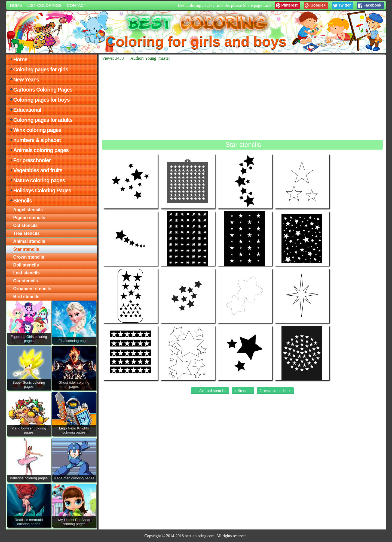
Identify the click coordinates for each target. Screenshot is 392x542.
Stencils (23, 201)
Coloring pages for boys (42, 100)
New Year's (26, 80)
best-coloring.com (200, 536)
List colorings (45, 5)
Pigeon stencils (29, 218)
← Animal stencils (210, 391)
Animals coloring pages (41, 150)
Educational (27, 110)
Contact (76, 5)
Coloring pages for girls (41, 69)
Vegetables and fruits (38, 170)
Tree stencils (27, 233)
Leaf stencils (27, 273)
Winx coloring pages (37, 130)
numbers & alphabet (37, 140)
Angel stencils (28, 210)
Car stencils (26, 281)
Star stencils (26, 249)
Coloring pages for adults (43, 120)
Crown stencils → (275, 391)
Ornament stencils (32, 289)
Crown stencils (29, 257)
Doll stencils (26, 265)
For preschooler (32, 160)
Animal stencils (29, 241)
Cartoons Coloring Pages (43, 90)
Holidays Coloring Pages (42, 190)
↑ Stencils (243, 391)
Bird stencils (26, 297)
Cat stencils (26, 225)
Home (16, 5)
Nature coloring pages (39, 180)
